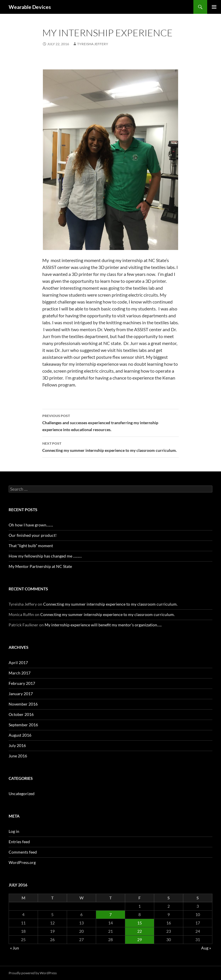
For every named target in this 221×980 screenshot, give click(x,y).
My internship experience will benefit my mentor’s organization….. (103, 625)
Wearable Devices (30, 7)
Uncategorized (22, 794)
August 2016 (20, 735)
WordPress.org (22, 862)
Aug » (206, 948)
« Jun (15, 948)
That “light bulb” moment (31, 546)
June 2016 (18, 756)
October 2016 (21, 714)
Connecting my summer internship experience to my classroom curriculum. (110, 446)
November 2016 (23, 704)
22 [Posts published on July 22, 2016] (140, 931)
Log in (14, 831)
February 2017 (22, 683)
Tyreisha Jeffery (93, 44)
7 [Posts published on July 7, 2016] (110, 914)
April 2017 (18, 663)
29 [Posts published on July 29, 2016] (140, 940)
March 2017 (20, 673)
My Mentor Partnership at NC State (40, 566)
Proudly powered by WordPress (33, 973)
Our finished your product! (33, 535)
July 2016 (17, 745)
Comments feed (23, 852)
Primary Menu (214, 7)
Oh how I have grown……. (31, 525)
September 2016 (23, 725)
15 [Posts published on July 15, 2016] (140, 923)
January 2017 (21, 694)
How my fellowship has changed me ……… (45, 556)
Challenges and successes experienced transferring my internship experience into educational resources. (110, 422)
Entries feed (19, 842)
